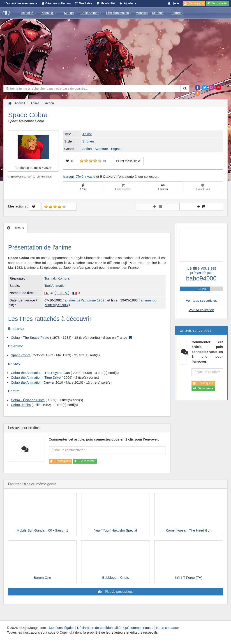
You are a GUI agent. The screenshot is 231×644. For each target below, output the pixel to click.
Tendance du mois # (33, 168)
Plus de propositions (119, 592)
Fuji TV (62, 293)
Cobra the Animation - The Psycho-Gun (40, 373)
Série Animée (91, 13)
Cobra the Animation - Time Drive (36, 377)
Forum (178, 13)
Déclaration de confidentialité (99, 628)
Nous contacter (167, 628)
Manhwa (142, 13)
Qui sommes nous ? (138, 628)
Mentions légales (62, 628)
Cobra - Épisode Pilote (28, 400)
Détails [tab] (18, 228)
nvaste (90, 176)
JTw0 (80, 176)
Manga (70, 13)
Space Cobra (21, 355)
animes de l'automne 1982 (84, 300)
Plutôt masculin (128, 161)
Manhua (158, 13)
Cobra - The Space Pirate (30, 337)
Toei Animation (55, 286)
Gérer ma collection (58, 3)
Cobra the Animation (26, 382)
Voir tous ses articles (201, 300)
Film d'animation (119, 13)
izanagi (68, 176)
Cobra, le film (21, 405)
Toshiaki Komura (57, 278)
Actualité (29, 13)
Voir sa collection (201, 310)
